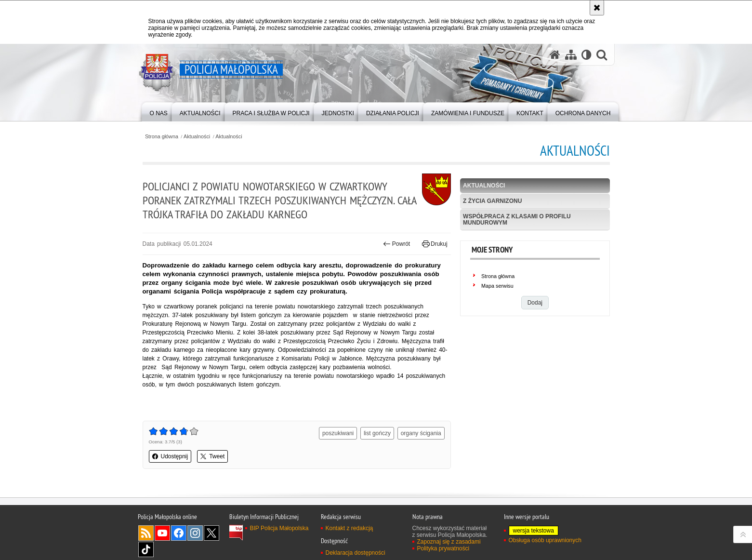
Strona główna (162, 137)
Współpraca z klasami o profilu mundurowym (517, 220)
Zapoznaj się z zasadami (449, 542)
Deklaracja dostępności (356, 553)
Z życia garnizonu (492, 201)
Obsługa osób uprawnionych (545, 540)
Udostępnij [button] (170, 456)
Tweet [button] (212, 456)
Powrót (396, 244)
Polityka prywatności (443, 548)
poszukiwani (338, 433)
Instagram (195, 533)
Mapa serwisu (497, 286)
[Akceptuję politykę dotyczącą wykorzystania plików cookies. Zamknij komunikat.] (597, 8)
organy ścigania (421, 433)
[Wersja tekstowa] (587, 55)
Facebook (179, 533)
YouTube (162, 533)
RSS (146, 533)
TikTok (146, 549)
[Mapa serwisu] (571, 55)
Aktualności (197, 137)
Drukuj (435, 244)
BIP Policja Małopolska (279, 528)
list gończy (377, 433)
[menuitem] (159, 111)
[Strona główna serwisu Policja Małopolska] (555, 55)
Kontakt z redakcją (350, 528)
